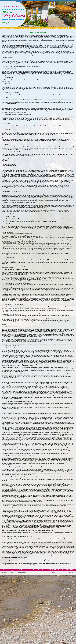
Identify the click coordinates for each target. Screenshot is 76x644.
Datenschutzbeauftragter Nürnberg (51, 564)
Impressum (54, 573)
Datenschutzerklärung (22, 573)
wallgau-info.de (72, 573)
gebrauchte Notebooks (12, 565)
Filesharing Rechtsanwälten (36, 565)
